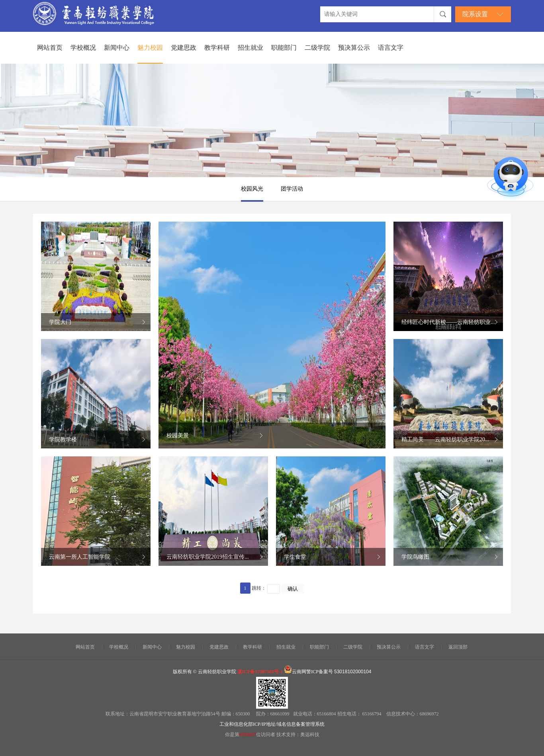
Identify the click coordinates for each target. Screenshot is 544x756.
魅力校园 (150, 48)
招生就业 (250, 48)
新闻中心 (117, 48)
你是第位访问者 (251, 735)
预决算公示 (354, 48)
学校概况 (83, 48)
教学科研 (217, 48)
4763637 (248, 735)
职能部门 (284, 48)
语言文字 (391, 48)
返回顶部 (458, 647)
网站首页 (50, 48)
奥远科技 (310, 735)
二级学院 (317, 48)
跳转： (259, 588)
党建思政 (184, 48)
